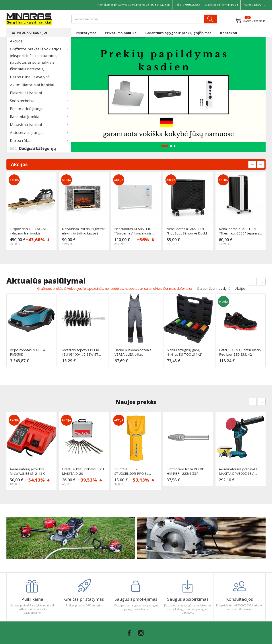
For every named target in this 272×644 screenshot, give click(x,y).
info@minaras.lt (228, 5)
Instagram (141, 633)
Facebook (129, 633)
